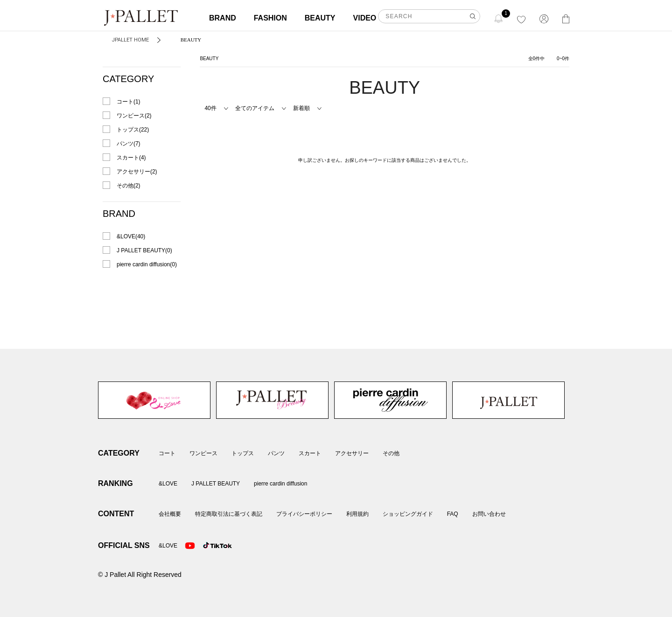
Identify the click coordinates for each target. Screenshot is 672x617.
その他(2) (129, 186)
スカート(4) (131, 158)
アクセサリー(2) (137, 172)
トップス (243, 453)
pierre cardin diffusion (390, 400)
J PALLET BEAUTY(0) (144, 250)
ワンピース (203, 453)
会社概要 (170, 514)
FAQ (453, 514)
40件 (210, 108)
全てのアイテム (255, 108)
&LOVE (154, 400)
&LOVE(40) (131, 236)
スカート (310, 453)
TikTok (208, 546)
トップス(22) (133, 130)
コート (167, 453)
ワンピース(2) (134, 116)
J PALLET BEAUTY (272, 400)
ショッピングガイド (408, 514)
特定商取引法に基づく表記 (229, 514)
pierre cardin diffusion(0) (147, 264)
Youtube (190, 546)
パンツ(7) (129, 144)
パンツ (276, 453)
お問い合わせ (489, 514)
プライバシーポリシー (304, 514)
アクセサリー (352, 453)
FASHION (270, 18)
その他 (391, 453)
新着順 (301, 108)
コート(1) (129, 102)
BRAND (223, 18)
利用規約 (357, 514)
